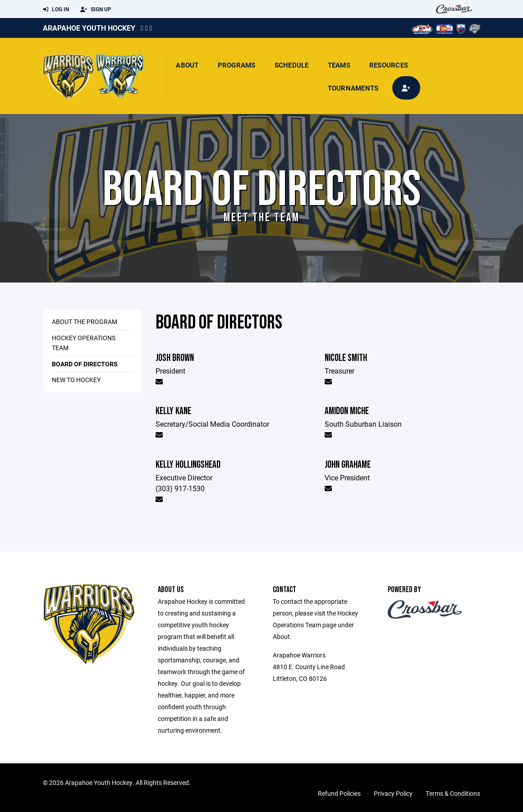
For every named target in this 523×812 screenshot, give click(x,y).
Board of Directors (85, 364)
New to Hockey (76, 380)
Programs (237, 65)
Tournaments (353, 88)
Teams (339, 65)
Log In (56, 9)
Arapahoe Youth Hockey (89, 28)
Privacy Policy (393, 793)
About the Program (85, 322)
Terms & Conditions (453, 793)
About (187, 65)
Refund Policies (339, 793)
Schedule (292, 65)
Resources (389, 65)
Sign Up (96, 9)
